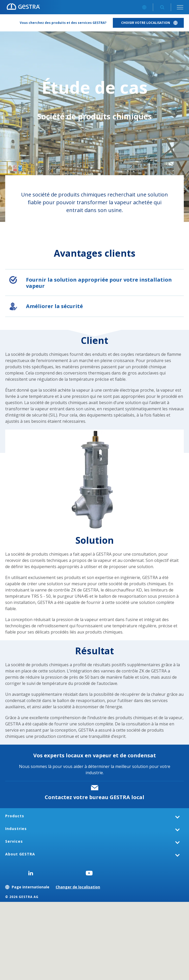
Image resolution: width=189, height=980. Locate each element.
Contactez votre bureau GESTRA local (94, 797)
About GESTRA (20, 854)
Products (15, 816)
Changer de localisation (78, 887)
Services (14, 841)
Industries (16, 829)
